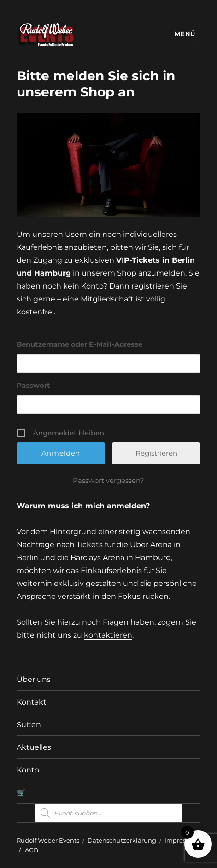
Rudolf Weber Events (48, 840)
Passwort (33, 385)
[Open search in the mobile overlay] (109, 813)
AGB (32, 850)
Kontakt (32, 702)
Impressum (182, 840)
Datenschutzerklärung (122, 840)
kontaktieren (108, 635)
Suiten (29, 725)
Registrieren (156, 453)
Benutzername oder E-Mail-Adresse (79, 344)
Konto (28, 770)
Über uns (34, 679)
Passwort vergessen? (108, 480)
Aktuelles (34, 747)
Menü (185, 34)
